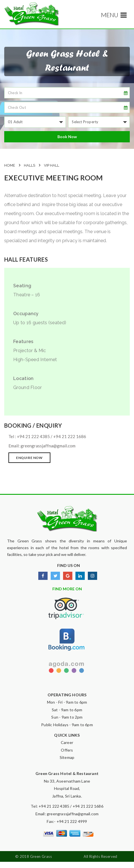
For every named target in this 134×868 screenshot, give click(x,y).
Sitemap (67, 757)
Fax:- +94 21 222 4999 (67, 821)
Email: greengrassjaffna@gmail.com (67, 814)
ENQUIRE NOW (29, 458)
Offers (67, 750)
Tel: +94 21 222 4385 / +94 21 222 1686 (67, 806)
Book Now (67, 137)
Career (67, 742)
